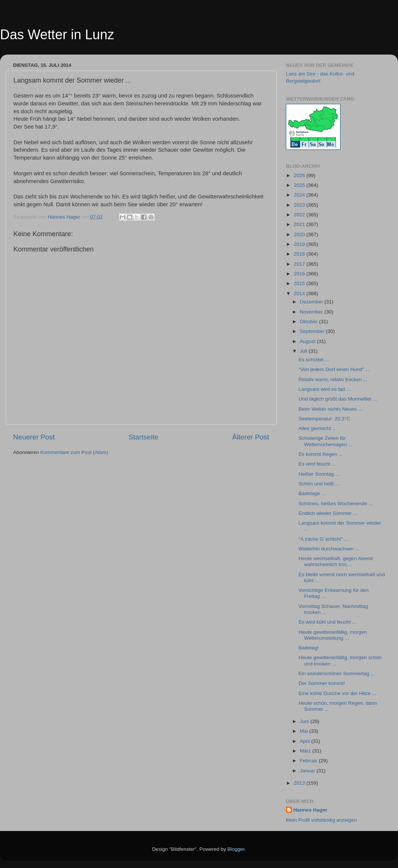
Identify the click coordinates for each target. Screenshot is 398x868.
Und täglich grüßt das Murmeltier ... (338, 399)
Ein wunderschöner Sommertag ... (337, 674)
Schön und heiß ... (319, 484)
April (306, 741)
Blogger (236, 849)
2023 (300, 205)
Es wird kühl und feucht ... (328, 622)
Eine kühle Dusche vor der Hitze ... (337, 693)
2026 (300, 175)
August (308, 341)
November (312, 312)
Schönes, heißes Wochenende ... (336, 503)
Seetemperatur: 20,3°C (324, 419)
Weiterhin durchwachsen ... (329, 549)
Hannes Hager (310, 810)
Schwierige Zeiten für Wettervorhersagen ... (326, 441)
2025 (300, 185)
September (313, 331)
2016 (300, 274)
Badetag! (309, 648)
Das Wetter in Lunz (57, 35)
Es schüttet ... (314, 360)
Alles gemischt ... (318, 428)
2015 (300, 283)
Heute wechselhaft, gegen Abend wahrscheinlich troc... (336, 561)
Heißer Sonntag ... (319, 474)
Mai (305, 731)
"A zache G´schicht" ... (323, 539)
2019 (300, 244)
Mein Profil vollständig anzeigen (321, 820)
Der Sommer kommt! (322, 683)
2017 (300, 264)
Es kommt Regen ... (321, 454)
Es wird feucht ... (317, 464)
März (306, 751)
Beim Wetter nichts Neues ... (331, 409)
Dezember (312, 302)
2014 (300, 294)
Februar (309, 761)
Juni (305, 721)
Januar (308, 771)
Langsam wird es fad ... (325, 389)
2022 (300, 215)
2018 (300, 254)
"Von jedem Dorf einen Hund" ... (334, 369)
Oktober (309, 322)
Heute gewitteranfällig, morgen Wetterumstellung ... (333, 635)
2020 (300, 234)
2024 (300, 195)
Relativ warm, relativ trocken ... (333, 379)
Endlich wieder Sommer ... (328, 513)
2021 (300, 224)
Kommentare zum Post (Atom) (74, 452)
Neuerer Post (34, 437)
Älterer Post (251, 437)
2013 (300, 783)
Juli (304, 351)
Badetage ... (312, 493)
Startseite (144, 437)
